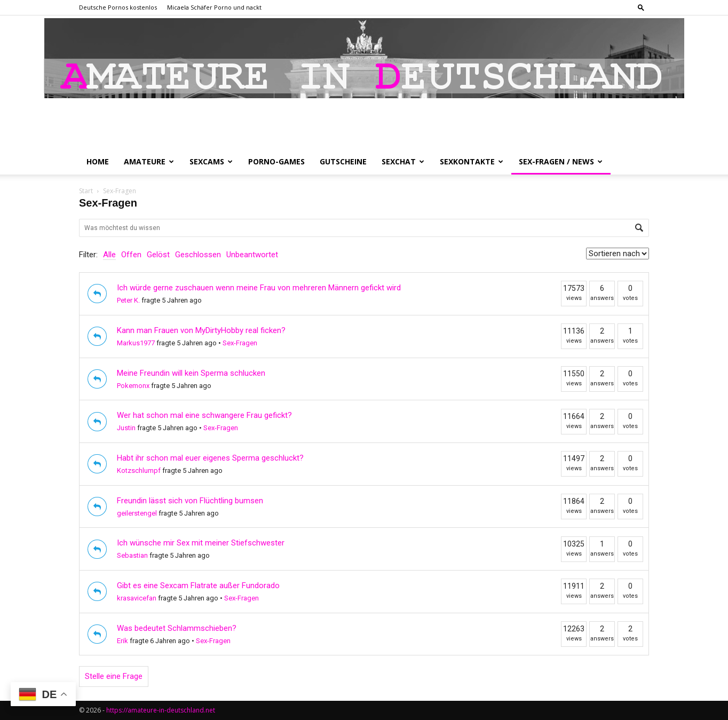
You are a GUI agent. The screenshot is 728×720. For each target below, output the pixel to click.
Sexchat (403, 161)
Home (98, 161)
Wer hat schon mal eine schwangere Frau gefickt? (204, 415)
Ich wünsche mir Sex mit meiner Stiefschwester (201, 543)
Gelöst (158, 255)
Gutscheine (343, 161)
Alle (109, 255)
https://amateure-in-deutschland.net (161, 710)
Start (86, 191)
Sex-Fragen (240, 343)
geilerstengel (137, 513)
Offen (131, 255)
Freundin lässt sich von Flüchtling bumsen (190, 501)
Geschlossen (198, 255)
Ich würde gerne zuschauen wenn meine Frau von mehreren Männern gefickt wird (259, 288)
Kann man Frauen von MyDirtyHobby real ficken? (201, 330)
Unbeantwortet (252, 255)
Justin (126, 428)
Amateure (149, 161)
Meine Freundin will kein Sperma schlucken (191, 373)
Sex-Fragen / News (561, 161)
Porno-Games (276, 161)
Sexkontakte (472, 161)
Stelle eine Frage (114, 676)
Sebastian (132, 555)
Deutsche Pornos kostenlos (118, 7)
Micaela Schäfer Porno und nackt (214, 7)
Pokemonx (133, 386)
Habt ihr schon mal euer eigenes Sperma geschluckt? (210, 458)
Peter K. (128, 300)
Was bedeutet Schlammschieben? (177, 628)
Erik (122, 641)
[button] (641, 7)
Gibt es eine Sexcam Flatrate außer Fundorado (198, 586)
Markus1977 (136, 343)
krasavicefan (137, 598)
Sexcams (211, 161)
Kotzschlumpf (139, 470)
